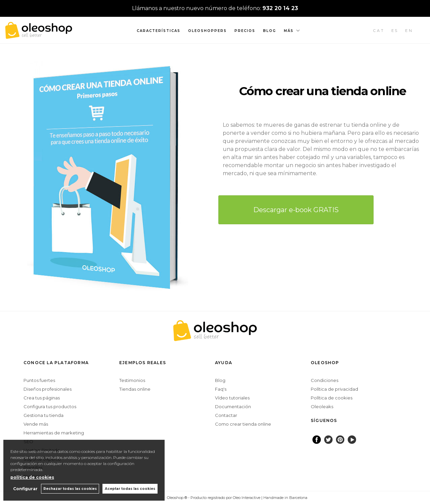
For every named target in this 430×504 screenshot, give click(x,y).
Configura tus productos (50, 406)
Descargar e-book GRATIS (296, 210)
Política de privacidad (334, 389)
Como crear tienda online (243, 424)
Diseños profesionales (48, 389)
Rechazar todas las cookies (70, 489)
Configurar (25, 489)
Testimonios (132, 380)
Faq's (221, 389)
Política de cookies (332, 398)
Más (289, 31)
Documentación (233, 406)
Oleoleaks (322, 406)
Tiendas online (135, 389)
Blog (270, 31)
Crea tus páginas (42, 398)
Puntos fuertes (39, 380)
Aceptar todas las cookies (130, 489)
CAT (379, 31)
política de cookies (32, 477)
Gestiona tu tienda (44, 415)
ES (395, 31)
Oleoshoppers (207, 31)
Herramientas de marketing (54, 433)
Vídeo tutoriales (232, 398)
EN (409, 31)
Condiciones (325, 380)
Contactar (226, 415)
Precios (245, 31)
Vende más (36, 424)
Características (159, 31)
